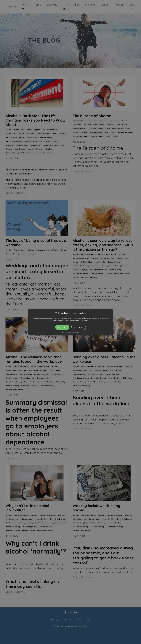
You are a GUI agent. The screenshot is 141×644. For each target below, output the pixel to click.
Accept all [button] (62, 327)
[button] (70, 322)
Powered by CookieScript (70, 332)
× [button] (110, 311)
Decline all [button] (79, 327)
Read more (84, 321)
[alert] (70, 322)
